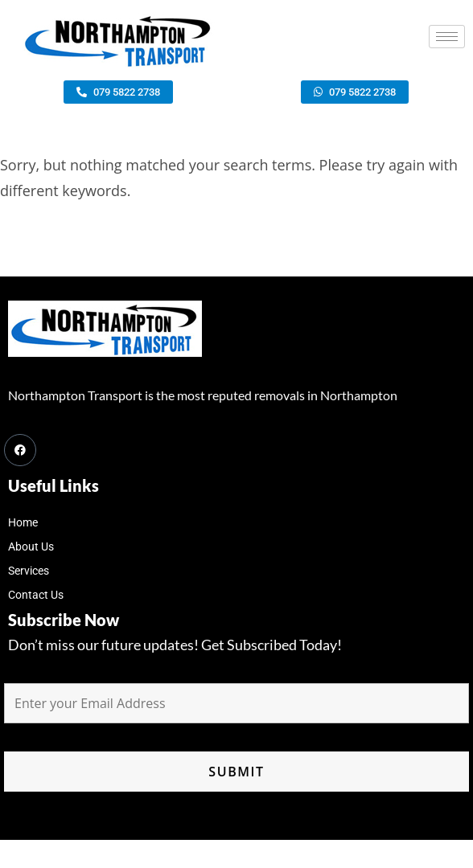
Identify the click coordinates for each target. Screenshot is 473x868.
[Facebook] (20, 450)
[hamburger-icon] (447, 37)
